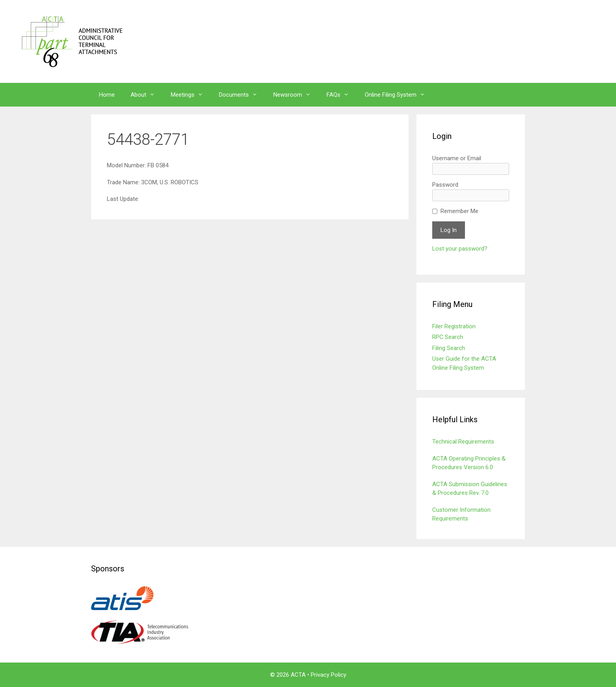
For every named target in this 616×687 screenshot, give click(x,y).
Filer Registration (454, 326)
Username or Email (457, 158)
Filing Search (449, 348)
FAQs (342, 95)
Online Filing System (399, 95)
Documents (242, 95)
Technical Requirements (463, 442)
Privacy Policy (329, 675)
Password (445, 185)
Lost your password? (460, 249)
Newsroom (296, 95)
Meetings (191, 95)
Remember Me (459, 211)
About (147, 95)
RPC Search (448, 337)
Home (107, 95)
